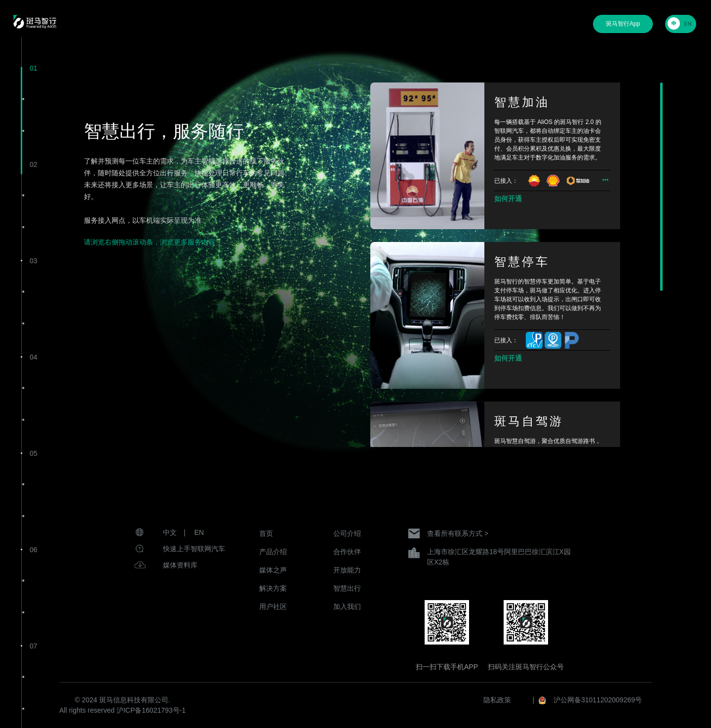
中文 (170, 532)
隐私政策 (497, 700)
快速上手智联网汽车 (194, 549)
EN (199, 532)
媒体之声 (273, 570)
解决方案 (273, 588)
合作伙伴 (347, 552)
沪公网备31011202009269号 (598, 700)
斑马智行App (623, 24)
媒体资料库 (180, 565)
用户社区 (273, 607)
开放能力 (347, 570)
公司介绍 (347, 533)
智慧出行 (347, 588)
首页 (266, 533)
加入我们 (347, 607)
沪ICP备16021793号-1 (151, 710)
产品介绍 (273, 552)
